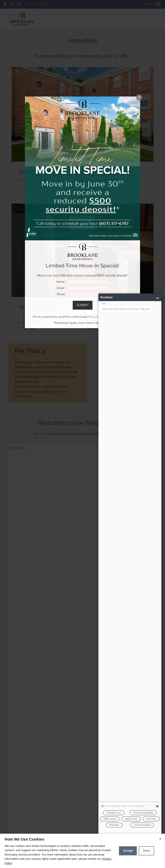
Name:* (61, 282)
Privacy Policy (96, 317)
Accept (128, 851)
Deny (146, 851)
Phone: (61, 294)
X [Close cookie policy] (160, 839)
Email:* (61, 288)
